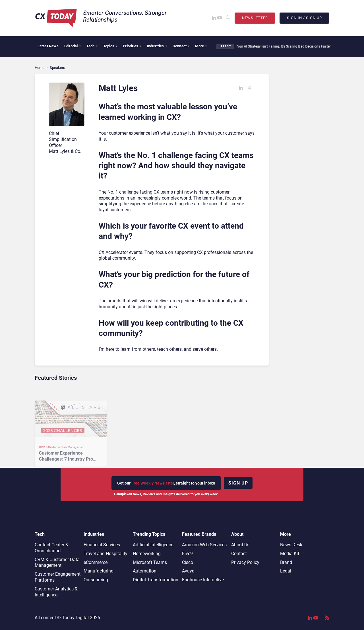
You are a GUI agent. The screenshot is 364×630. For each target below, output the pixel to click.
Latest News (48, 46)
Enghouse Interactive (203, 580)
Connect (181, 46)
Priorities (132, 46)
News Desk (291, 545)
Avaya (188, 571)
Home (40, 68)
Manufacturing (99, 571)
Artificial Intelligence (153, 545)
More (201, 46)
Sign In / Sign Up (304, 18)
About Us (240, 545)
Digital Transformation (156, 580)
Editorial (73, 46)
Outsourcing (96, 580)
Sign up (238, 483)
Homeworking (147, 554)
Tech (92, 46)
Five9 (187, 554)
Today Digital (75, 618)
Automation (145, 571)
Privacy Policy (245, 562)
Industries (157, 46)
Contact (239, 554)
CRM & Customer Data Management (57, 563)
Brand (286, 562)
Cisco (188, 562)
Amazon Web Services (204, 545)
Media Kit (290, 554)
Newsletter (255, 18)
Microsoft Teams (150, 562)
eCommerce (96, 562)
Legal (286, 571)
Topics (110, 46)
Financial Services (102, 545)
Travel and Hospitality (106, 554)
